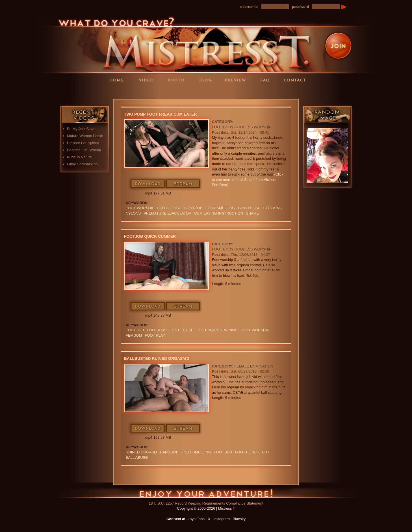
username (249, 7)
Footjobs (157, 330)
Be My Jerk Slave (81, 129)
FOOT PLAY (155, 335)
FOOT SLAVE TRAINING (217, 330)
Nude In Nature (79, 157)
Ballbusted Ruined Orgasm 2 (157, 358)
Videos (148, 80)
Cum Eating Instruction (219, 213)
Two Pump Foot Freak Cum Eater (161, 114)
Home (118, 80)
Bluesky (239, 519)
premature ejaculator (167, 213)
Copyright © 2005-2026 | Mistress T (206, 508)
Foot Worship (140, 208)
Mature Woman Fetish (85, 136)
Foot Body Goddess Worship (242, 127)
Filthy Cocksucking (82, 164)
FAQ (267, 80)
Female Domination (254, 366)
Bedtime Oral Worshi (84, 150)
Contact (296, 80)
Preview (237, 80)
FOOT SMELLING (220, 208)
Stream (183, 184)
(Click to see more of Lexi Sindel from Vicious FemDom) (248, 180)
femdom (134, 335)
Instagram (222, 519)
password (301, 7)
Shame (252, 213)
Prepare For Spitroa (83, 143)
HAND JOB (169, 452)
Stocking (273, 208)
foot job (193, 208)
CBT (266, 452)
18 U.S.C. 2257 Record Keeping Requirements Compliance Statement (206, 503)
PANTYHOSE (249, 208)
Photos (178, 80)
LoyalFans (148, 91)
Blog (207, 80)
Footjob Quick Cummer (150, 236)
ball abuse (137, 458)
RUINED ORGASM (141, 452)
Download (148, 184)
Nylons (133, 213)
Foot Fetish (169, 208)
